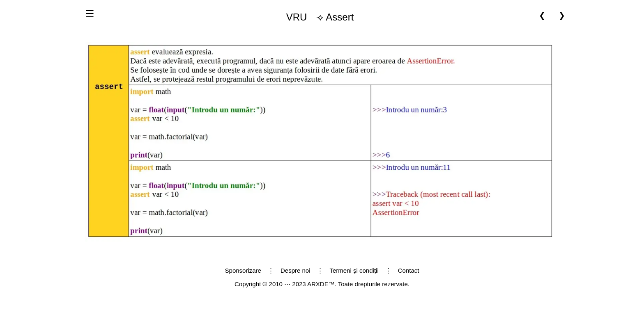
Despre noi (296, 270)
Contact (409, 270)
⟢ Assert (317, 17)
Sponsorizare (243, 270)
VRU (297, 17)
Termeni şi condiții (354, 270)
